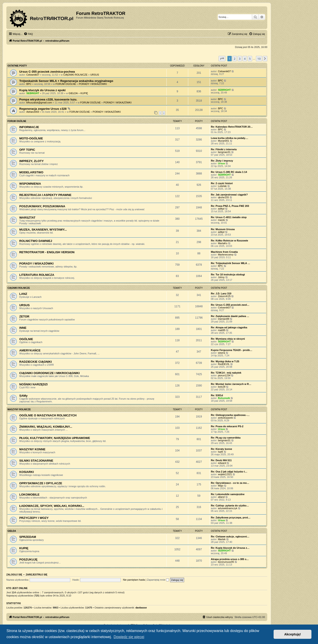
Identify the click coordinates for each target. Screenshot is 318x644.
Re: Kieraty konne (222, 449)
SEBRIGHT (33, 93)
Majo (221, 486)
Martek (222, 539)
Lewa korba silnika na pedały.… (230, 138)
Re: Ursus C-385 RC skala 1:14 (229, 172)
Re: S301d (217, 395)
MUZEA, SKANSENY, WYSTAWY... (43, 230)
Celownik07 (33, 75)
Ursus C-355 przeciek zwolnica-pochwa (47, 72)
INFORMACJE (29, 127)
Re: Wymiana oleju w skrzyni (228, 339)
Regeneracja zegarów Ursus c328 (43, 109)
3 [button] (240, 59)
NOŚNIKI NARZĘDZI (33, 384)
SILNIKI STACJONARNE (36, 461)
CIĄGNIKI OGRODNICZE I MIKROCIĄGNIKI (49, 373)
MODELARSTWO (31, 172)
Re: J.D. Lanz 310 (221, 293)
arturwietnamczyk (228, 508)
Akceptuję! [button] (293, 634)
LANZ (23, 294)
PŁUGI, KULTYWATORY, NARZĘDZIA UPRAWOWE (55, 438)
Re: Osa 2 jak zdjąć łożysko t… (229, 472)
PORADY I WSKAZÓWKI (93, 84)
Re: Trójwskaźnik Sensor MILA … (230, 263)
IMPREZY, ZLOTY (31, 161)
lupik (220, 452)
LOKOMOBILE (29, 495)
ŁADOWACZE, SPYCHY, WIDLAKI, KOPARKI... (52, 506)
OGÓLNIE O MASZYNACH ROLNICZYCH (48, 415)
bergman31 (224, 152)
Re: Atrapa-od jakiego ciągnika (229, 327)
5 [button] (250, 59)
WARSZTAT (27, 218)
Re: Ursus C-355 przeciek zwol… (230, 305)
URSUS (95, 75)
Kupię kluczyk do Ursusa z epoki (42, 90)
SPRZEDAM (28, 537)
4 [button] (245, 59)
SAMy (23, 396)
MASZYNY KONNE (32, 449)
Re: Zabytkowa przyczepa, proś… (231, 518)
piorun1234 (224, 375)
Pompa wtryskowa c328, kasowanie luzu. (48, 99)
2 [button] (235, 59)
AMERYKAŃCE (30, 350)
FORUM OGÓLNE (66, 84)
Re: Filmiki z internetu (224, 149)
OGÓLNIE (26, 339)
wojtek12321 (225, 474)
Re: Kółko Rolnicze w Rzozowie (229, 241)
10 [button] (259, 59)
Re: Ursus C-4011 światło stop (229, 217)
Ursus (221, 163)
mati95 (222, 330)
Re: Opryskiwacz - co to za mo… (230, 483)
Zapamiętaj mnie (158, 580)
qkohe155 (223, 197)
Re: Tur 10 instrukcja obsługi (228, 274)
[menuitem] (28, 34)
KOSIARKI (26, 472)
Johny (221, 277)
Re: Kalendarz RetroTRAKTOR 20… (232, 127)
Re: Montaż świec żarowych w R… (231, 384)
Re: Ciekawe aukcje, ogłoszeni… (230, 537)
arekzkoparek (225, 418)
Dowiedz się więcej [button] (129, 637)
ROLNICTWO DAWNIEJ (36, 241)
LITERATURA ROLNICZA (37, 275)
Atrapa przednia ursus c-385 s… (230, 559)
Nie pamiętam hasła (134, 580)
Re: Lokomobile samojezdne (228, 494)
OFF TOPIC (27, 150)
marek (221, 220)
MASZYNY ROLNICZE (19, 409)
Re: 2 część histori (222, 183)
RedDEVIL (224, 364)
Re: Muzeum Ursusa (223, 229)
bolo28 (222, 387)
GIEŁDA (73, 93)
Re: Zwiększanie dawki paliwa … (230, 316)
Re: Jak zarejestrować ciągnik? (229, 195)
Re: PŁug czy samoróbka (226, 438)
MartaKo (223, 243)
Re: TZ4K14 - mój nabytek (226, 373)
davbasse (141, 608)
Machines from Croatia (224, 252)
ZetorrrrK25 (224, 296)
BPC (29, 84)
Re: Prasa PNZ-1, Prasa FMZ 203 (230, 206)
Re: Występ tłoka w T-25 (225, 361)
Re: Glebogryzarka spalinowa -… (230, 415)
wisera (222, 353)
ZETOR (24, 316)
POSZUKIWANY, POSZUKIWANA (42, 206)
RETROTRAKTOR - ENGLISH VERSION (47, 252)
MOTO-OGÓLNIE (31, 138)
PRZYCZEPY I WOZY (34, 518)
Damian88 (224, 319)
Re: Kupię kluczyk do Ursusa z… (230, 548)
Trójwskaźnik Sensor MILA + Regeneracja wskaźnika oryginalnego (66, 81)
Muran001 (224, 141)
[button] (222, 59)
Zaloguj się (14, 575)
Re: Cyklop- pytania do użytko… (230, 506)
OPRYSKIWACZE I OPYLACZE (41, 483)
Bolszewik (224, 398)
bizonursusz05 (226, 562)
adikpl (221, 209)
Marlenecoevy (226, 255)
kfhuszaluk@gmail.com (39, 103)
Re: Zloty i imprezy (222, 161)
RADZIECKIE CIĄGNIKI (36, 362)
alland (221, 497)
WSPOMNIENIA (30, 184)
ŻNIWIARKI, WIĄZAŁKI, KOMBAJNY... (46, 427)
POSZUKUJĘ (28, 559)
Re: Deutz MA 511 (221, 460)
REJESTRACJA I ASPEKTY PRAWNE (45, 195)
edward (222, 463)
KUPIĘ (84, 93)
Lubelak (222, 186)
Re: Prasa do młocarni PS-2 (227, 426)
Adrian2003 (33, 112)
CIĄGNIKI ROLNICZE (75, 75)
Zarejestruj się (36, 575)
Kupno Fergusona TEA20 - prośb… (232, 350)
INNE (23, 328)
